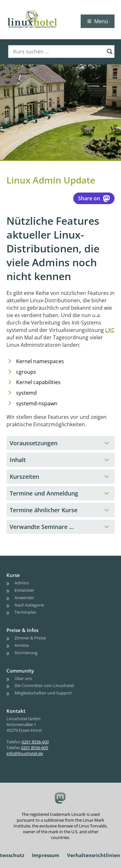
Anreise (22, 645)
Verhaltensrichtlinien (94, 855)
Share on (94, 198)
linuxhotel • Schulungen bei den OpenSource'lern (39, 10)
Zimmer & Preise (30, 638)
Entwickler (24, 590)
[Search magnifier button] (110, 52)
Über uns (23, 678)
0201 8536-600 (35, 742)
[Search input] (58, 52)
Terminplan (25, 612)
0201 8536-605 (35, 748)
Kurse (13, 575)
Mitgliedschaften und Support (43, 693)
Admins (22, 583)
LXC (110, 330)
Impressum (46, 855)
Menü (101, 21)
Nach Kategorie (29, 605)
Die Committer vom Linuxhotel (44, 685)
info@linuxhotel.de (25, 753)
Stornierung (26, 653)
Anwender (24, 598)
